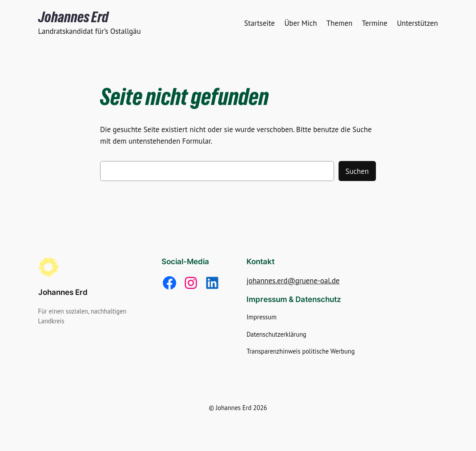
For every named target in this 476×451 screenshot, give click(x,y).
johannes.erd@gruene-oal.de (293, 281)
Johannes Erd (73, 17)
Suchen (357, 171)
